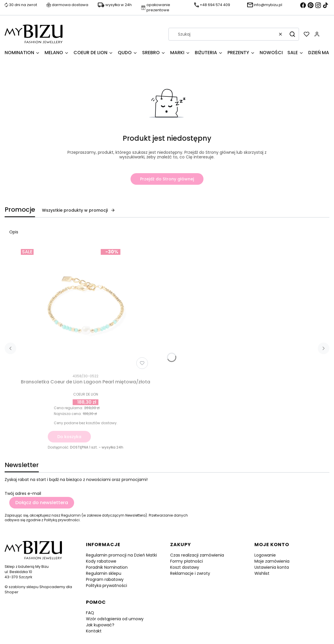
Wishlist (262, 573)
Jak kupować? (100, 625)
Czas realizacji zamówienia (197, 555)
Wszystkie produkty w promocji (79, 210)
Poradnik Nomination (107, 567)
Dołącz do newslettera (42, 503)
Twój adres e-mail (23, 493)
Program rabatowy (105, 579)
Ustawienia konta (272, 567)
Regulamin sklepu (104, 573)
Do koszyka (69, 437)
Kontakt (94, 631)
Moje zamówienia (272, 561)
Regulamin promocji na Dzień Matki (121, 555)
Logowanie (265, 555)
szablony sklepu (24, 587)
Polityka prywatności (107, 586)
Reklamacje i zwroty (190, 573)
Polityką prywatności (62, 520)
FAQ (90, 613)
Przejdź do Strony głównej (167, 179)
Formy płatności (187, 561)
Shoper (12, 592)
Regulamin (71, 515)
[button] (292, 34)
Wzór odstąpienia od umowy (115, 619)
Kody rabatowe (101, 561)
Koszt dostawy (185, 567)
